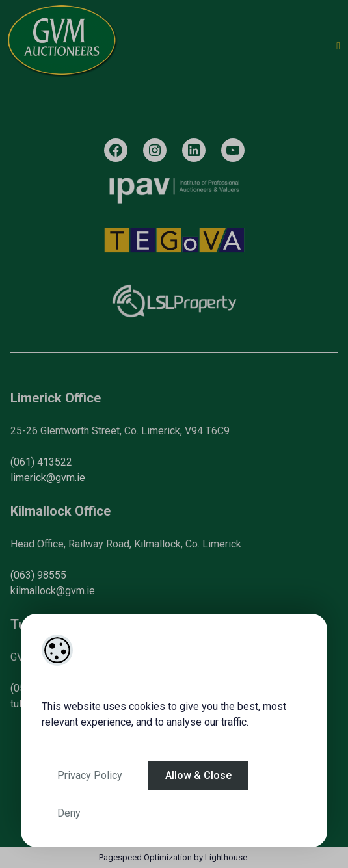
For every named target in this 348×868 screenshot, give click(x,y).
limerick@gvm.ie (48, 478)
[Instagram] (155, 150)
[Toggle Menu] (338, 46)
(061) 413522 (41, 462)
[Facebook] (116, 150)
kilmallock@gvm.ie (53, 591)
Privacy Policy (90, 775)
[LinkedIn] (194, 150)
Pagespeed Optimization (145, 857)
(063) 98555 (38, 575)
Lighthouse (226, 857)
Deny (69, 813)
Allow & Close (198, 775)
